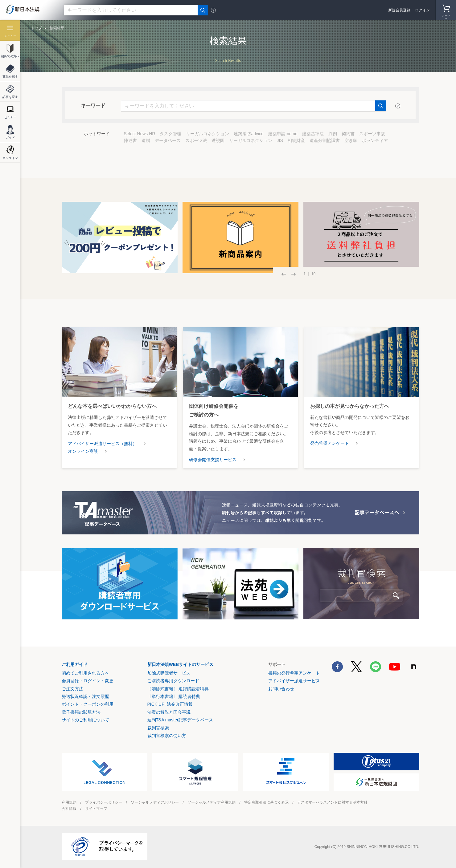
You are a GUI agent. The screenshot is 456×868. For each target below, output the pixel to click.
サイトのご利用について (85, 720)
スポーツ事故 (372, 134)
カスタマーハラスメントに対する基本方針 (332, 802)
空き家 (351, 140)
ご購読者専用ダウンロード (173, 681)
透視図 (218, 140)
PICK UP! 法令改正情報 (170, 704)
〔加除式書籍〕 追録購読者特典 (178, 689)
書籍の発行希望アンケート (294, 673)
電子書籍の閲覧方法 (81, 712)
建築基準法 (313, 134)
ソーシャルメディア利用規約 (212, 802)
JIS (280, 140)
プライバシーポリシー (104, 802)
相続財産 (296, 140)
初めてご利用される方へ (85, 673)
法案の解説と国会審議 (169, 712)
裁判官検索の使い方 (167, 736)
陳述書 (130, 140)
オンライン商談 (83, 451)
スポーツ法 (196, 140)
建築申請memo (283, 134)
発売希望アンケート (330, 443)
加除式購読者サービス (169, 673)
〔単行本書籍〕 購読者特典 (174, 696)
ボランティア (375, 140)
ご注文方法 (72, 689)
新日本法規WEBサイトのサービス (181, 664)
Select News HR (140, 134)
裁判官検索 (158, 728)
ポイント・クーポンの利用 (88, 704)
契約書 (348, 134)
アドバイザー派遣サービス (294, 681)
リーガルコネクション (207, 134)
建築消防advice (249, 134)
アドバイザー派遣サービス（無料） (102, 444)
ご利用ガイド (75, 664)
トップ (36, 28)
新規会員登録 (399, 10)
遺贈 (146, 140)
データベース (168, 140)
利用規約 (69, 802)
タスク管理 (170, 134)
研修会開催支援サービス (213, 460)
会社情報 (69, 809)
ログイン (422, 10)
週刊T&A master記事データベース (180, 720)
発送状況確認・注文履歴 (85, 696)
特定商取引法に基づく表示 (266, 802)
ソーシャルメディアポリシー (155, 802)
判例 (333, 134)
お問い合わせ (281, 689)
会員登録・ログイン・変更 (88, 681)
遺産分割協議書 (325, 140)
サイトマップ (96, 809)
